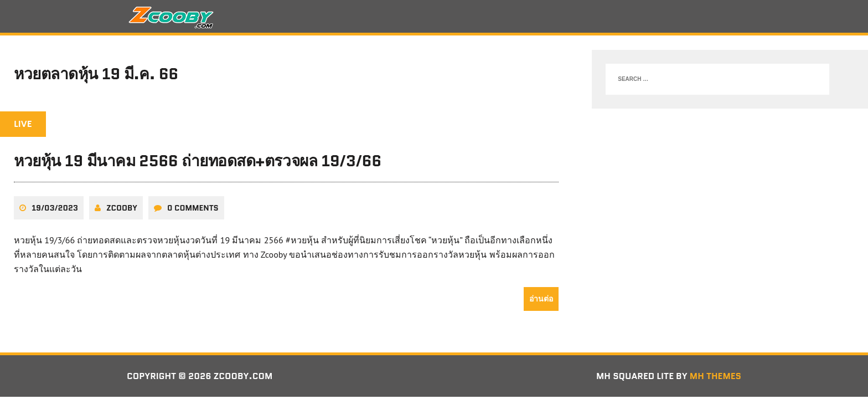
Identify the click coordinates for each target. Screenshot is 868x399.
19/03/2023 (55, 208)
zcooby (122, 208)
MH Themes (715, 376)
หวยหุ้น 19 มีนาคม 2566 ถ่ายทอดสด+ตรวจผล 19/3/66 (198, 161)
